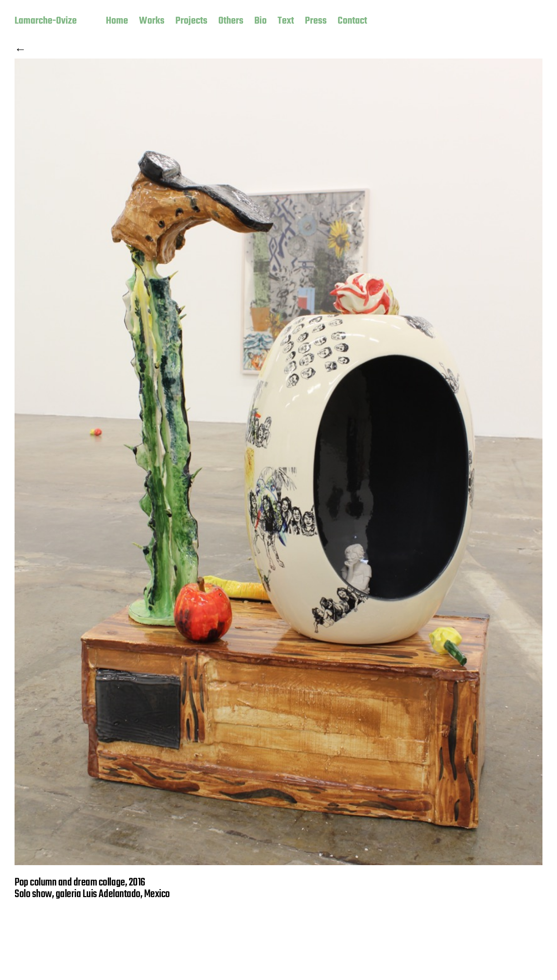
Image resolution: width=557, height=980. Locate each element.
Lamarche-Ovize (46, 21)
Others (231, 21)
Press (316, 21)
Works (152, 21)
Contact (352, 21)
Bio (260, 21)
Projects (191, 21)
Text (286, 21)
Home (117, 21)
